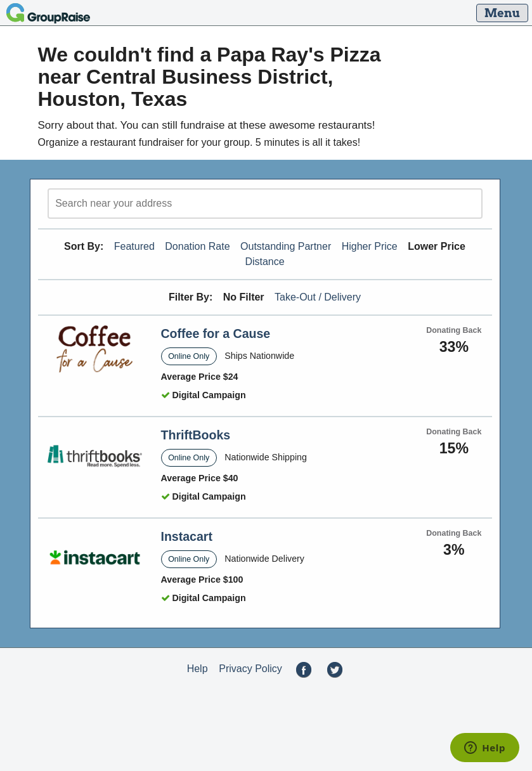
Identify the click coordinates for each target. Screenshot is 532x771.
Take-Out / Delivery (318, 297)
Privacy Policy (250, 669)
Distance (264, 262)
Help (198, 669)
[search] (265, 204)
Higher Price (370, 246)
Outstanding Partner (286, 246)
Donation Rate (197, 246)
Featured (134, 246)
